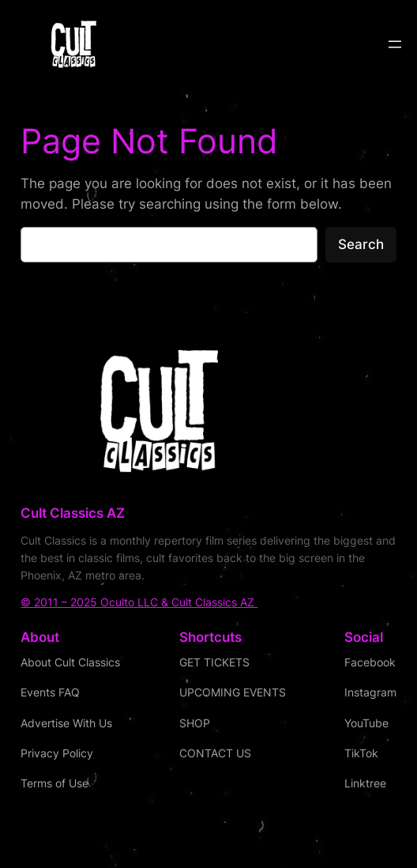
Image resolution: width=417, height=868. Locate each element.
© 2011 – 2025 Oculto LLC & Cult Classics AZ (139, 602)
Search (361, 244)
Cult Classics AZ (73, 513)
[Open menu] (395, 44)
